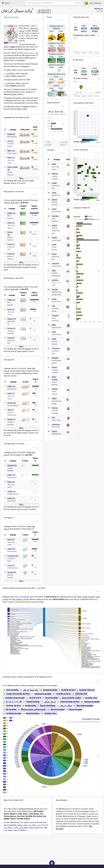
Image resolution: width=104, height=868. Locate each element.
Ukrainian (55, 408)
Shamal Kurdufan (33, 702)
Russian (54, 367)
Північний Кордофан (85, 706)
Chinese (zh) (12, 319)
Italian (54, 270)
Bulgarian (55, 174)
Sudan (97, 597)
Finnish (54, 244)
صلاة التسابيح (12, 825)
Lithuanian (55, 315)
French (54, 254)
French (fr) (11, 244)
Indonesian (55, 263)
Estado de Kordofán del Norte (18, 694)
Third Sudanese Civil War (20, 599)
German (54, 200)
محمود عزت (8, 830)
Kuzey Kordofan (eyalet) (72, 698)
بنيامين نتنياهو (23, 825)
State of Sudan (82, 597)
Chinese (54, 431)
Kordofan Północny (87, 690)
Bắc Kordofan (11, 709)
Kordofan (91, 597)
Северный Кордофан (43, 694)
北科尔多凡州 (81, 694)
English (6, 3)
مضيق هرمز (23, 827)
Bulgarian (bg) (12, 465)
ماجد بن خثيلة (13, 827)
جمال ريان (32, 825)
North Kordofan (12, 690)
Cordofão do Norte (63, 694)
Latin (53, 306)
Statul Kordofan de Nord (70, 702)
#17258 (95, 71)
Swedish (55, 389)
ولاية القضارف (48, 143)
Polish (54, 339)
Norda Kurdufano (33, 713)
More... (22, 178)
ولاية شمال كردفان (30, 690)
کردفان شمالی (50, 702)
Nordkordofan (31, 706)
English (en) (11, 134)
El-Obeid (5, 599)
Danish (54, 193)
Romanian (55, 358)
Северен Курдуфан (92, 702)
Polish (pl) (11, 254)
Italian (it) (11, 410)
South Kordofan (20, 602)
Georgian (55, 289)
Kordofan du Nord (68, 690)
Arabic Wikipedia (93, 3)
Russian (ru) (11, 328)
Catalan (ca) (11, 491)
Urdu (53, 417)
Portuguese (56, 348)
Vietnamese (56, 424)
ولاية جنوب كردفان (64, 143)
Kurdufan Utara (91, 698)
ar (33, 9)
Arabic (54, 164)
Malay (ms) (11, 151)
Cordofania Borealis (13, 713)
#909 (84, 71)
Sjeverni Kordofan (57, 709)
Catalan (54, 183)
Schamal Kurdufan (50, 690)
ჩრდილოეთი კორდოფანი (33, 709)
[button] (33, 20)
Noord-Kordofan (52, 698)
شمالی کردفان (66, 706)
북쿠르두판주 (35, 698)
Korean (54, 299)
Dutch (54, 332)
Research (78, 3)
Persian (54, 238)
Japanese (55, 280)
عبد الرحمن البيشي (36, 827)
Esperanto (55, 216)
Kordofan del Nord (13, 706)
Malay (54, 325)
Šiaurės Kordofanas (48, 706)
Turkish (54, 398)
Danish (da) (11, 498)
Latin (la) (10, 141)
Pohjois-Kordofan (75, 709)
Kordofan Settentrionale (15, 698)
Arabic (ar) (11, 157)
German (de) (12, 403)
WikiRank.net (99, 9)
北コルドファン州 (14, 702)
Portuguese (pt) (13, 556)
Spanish (54, 225)
